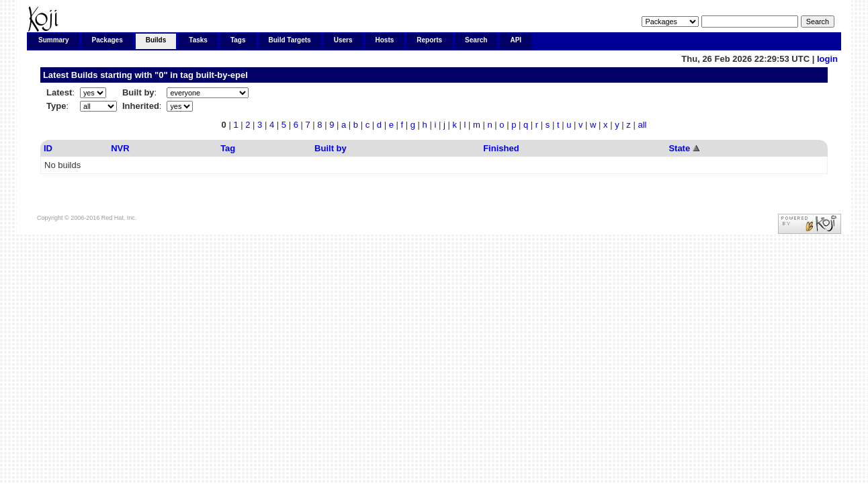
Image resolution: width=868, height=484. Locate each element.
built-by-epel (221, 75)
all (642, 125)
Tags (238, 40)
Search (476, 40)
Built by (331, 148)
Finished (501, 148)
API (516, 40)
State (679, 148)
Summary (54, 40)
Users (343, 40)
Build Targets (290, 40)
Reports (429, 40)
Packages (107, 40)
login (827, 59)
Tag (228, 148)
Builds (156, 40)
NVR (120, 148)
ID (48, 148)
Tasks (198, 40)
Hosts (385, 40)
